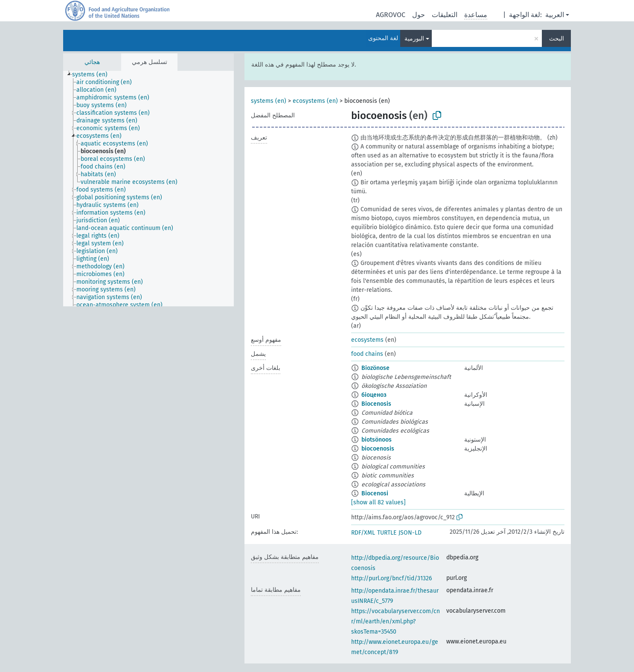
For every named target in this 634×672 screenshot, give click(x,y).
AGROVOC (391, 15)
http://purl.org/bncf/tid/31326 (391, 578)
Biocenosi (375, 493)
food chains (367, 354)
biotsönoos (377, 440)
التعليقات (445, 15)
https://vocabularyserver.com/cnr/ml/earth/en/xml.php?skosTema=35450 (396, 621)
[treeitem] (93, 75)
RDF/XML (363, 533)
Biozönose (375, 368)
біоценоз (374, 395)
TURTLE (387, 533)
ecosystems (367, 340)
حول (419, 15)
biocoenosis (378, 449)
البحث (557, 39)
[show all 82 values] (378, 502)
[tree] (148, 189)
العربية (555, 15)
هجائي (92, 62)
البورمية (414, 39)
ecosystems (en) (315, 101)
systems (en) (269, 101)
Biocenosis (376, 404)
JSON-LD (410, 533)
